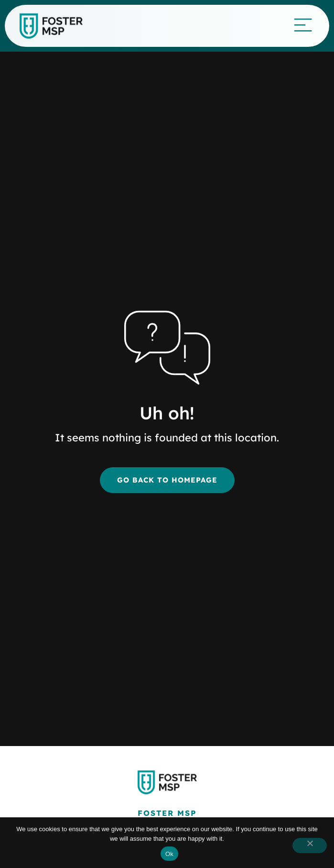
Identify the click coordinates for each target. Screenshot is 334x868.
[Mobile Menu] (303, 24)
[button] (310, 846)
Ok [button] (169, 854)
